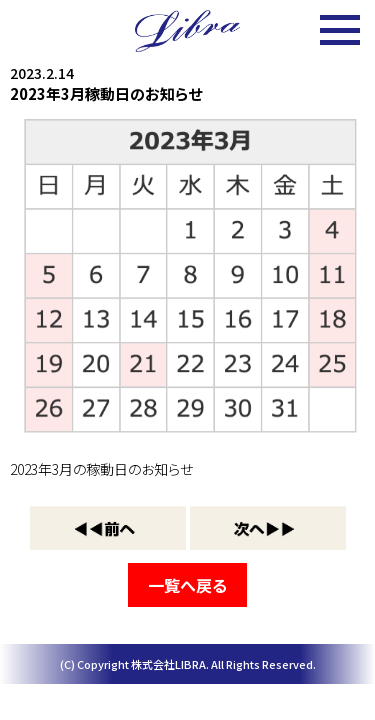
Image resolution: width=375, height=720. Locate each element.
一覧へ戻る (187, 585)
